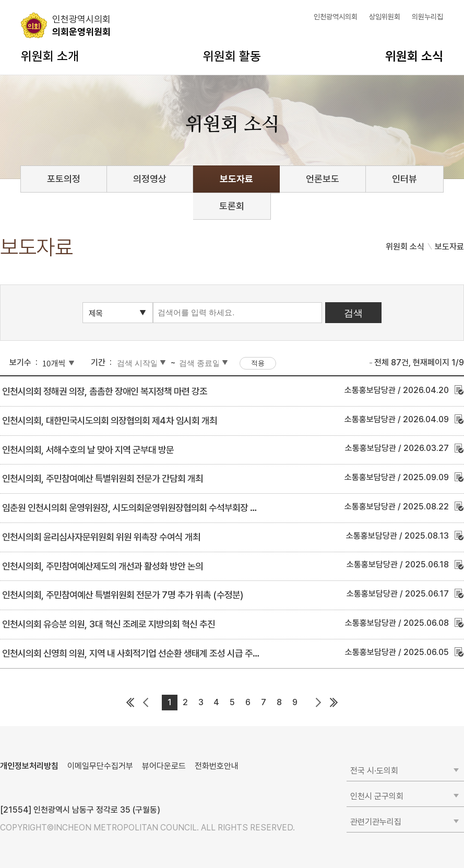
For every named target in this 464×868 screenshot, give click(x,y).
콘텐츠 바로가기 (27, 0)
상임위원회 (385, 17)
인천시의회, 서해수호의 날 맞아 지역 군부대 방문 (88, 450)
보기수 (20, 362)
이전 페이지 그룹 (146, 703)
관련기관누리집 (376, 822)
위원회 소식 (414, 56)
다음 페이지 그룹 (318, 703)
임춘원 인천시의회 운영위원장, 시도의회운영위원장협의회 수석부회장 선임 (134, 508)
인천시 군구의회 (377, 796)
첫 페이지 (130, 703)
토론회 (232, 206)
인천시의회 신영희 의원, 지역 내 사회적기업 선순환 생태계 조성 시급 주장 (131, 653)
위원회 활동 (232, 56)
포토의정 (64, 179)
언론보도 (323, 179)
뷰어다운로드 (164, 766)
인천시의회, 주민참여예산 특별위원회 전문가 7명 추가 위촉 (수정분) (123, 595)
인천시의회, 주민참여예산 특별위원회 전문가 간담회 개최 (103, 478)
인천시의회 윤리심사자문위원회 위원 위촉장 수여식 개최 (101, 537)
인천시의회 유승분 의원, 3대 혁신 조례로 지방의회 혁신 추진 (109, 624)
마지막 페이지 (334, 703)
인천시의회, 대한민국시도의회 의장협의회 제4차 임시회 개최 (110, 420)
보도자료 (236, 179)
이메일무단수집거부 (100, 766)
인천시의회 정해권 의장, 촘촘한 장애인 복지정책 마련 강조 (105, 391)
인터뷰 (404, 179)
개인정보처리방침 (29, 766)
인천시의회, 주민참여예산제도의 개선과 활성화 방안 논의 (103, 566)
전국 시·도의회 (374, 771)
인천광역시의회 (336, 17)
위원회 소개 (50, 56)
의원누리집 (427, 17)
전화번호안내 (217, 766)
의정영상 (150, 179)
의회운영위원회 (81, 25)
